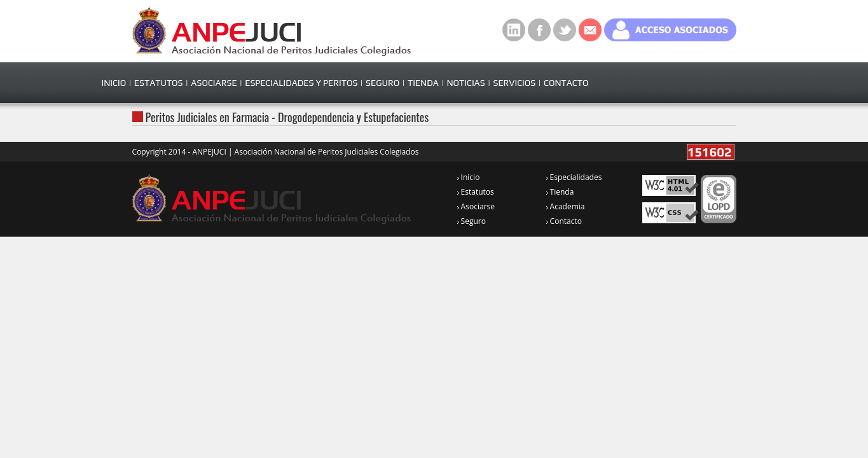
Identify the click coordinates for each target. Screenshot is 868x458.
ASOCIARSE (214, 83)
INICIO (114, 83)
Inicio (469, 177)
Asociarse (476, 206)
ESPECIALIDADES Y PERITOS (301, 83)
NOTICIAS (465, 83)
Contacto (564, 221)
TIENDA (423, 83)
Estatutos (476, 192)
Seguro (472, 221)
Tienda (560, 192)
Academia (566, 206)
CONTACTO (566, 83)
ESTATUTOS (159, 83)
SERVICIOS (514, 83)
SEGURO (382, 83)
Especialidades (574, 177)
